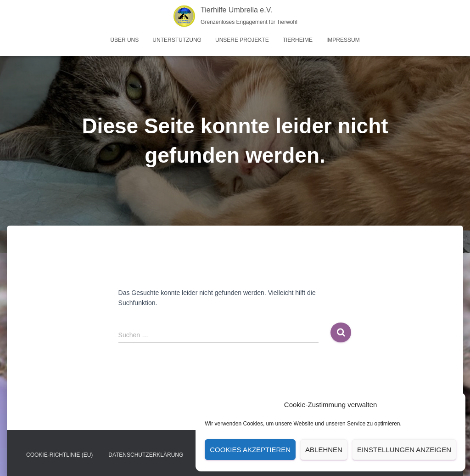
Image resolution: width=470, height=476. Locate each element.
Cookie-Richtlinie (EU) (59, 455)
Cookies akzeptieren (250, 450)
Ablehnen (324, 450)
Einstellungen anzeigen (404, 450)
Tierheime (298, 40)
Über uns (124, 40)
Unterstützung (177, 40)
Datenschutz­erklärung (146, 455)
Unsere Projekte (242, 40)
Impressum (343, 40)
